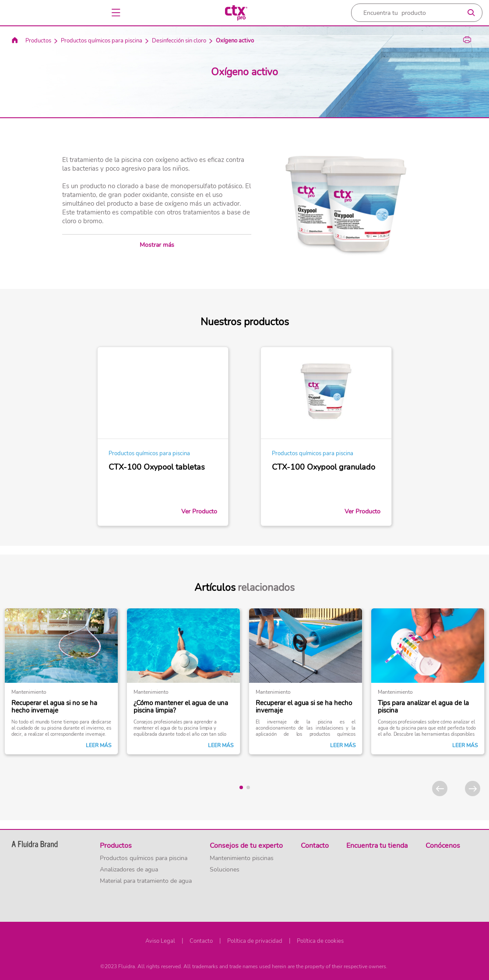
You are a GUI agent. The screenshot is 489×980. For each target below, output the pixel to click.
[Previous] (440, 789)
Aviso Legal (160, 941)
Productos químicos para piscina (102, 41)
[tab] (241, 787)
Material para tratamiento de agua (146, 881)
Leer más (99, 745)
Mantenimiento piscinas (242, 858)
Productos (38, 41)
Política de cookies (320, 941)
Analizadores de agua (129, 870)
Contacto (201, 941)
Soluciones (225, 870)
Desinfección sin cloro (179, 41)
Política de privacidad (255, 941)
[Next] (473, 789)
